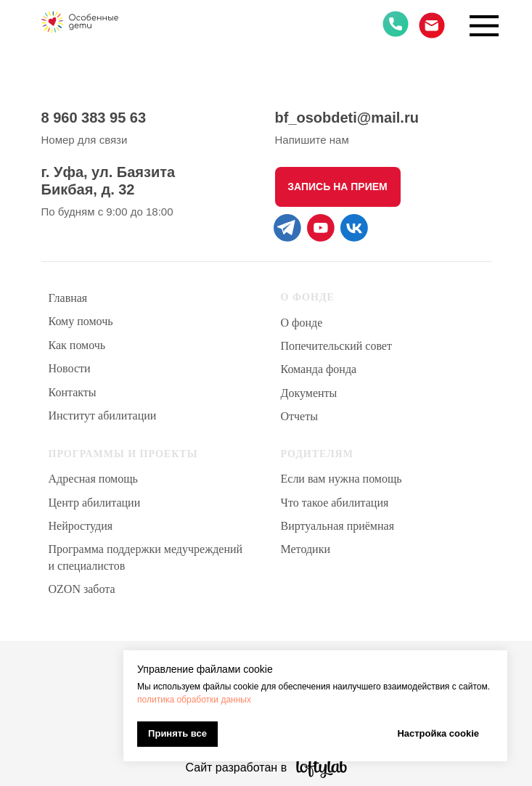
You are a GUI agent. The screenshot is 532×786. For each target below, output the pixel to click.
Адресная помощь (93, 479)
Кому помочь (81, 321)
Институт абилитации (103, 415)
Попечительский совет (336, 346)
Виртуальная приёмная (338, 526)
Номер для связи (85, 140)
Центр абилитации (95, 503)
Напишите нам (312, 140)
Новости (70, 368)
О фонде (302, 323)
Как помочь (77, 345)
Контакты (73, 392)
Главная (68, 298)
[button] (338, 187)
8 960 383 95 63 (94, 118)
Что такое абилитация (335, 503)
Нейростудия (81, 526)
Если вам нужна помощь (341, 479)
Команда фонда (319, 369)
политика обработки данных (194, 700)
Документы (309, 393)
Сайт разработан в (237, 767)
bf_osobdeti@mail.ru (347, 118)
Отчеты (299, 416)
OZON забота (82, 589)
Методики (306, 549)
